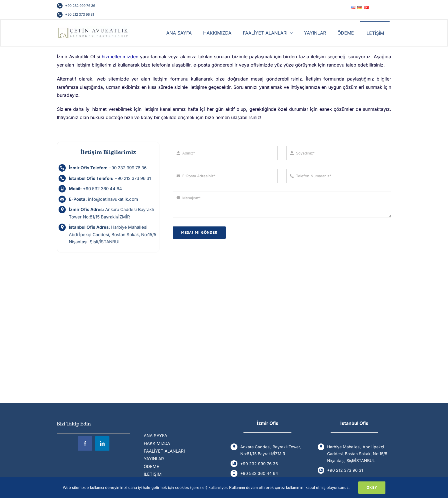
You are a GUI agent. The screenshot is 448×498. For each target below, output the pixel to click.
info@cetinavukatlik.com (113, 199)
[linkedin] (102, 443)
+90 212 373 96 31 (80, 14)
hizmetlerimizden (120, 57)
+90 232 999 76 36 (80, 6)
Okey (372, 487)
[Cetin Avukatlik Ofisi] (94, 28)
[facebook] (85, 443)
